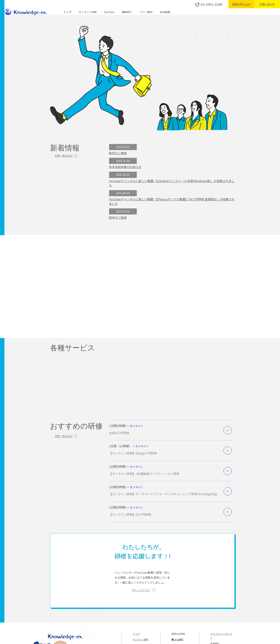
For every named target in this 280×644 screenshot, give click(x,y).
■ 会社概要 (177, 641)
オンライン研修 (87, 12)
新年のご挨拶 (118, 153)
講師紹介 (127, 12)
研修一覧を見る (64, 437)
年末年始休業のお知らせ (125, 167)
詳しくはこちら (141, 591)
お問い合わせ (267, 4)
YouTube (109, 12)
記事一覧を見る (64, 156)
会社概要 (164, 12)
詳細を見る (228, 431)
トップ (67, 12)
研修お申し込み (241, 4)
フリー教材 (145, 12)
